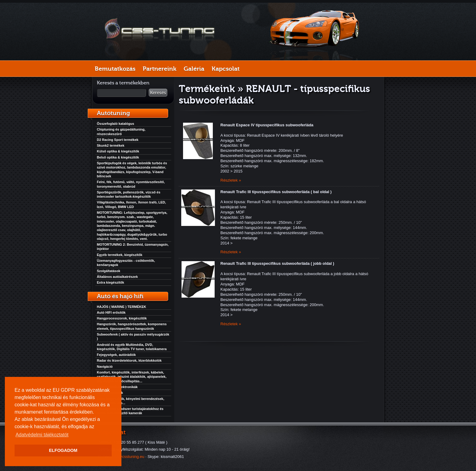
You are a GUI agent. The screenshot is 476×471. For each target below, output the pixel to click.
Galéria (194, 69)
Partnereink (160, 69)
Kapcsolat (226, 69)
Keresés (158, 93)
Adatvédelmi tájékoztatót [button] (42, 435)
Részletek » (231, 180)
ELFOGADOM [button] (63, 450)
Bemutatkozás (115, 69)
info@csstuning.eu (128, 457)
